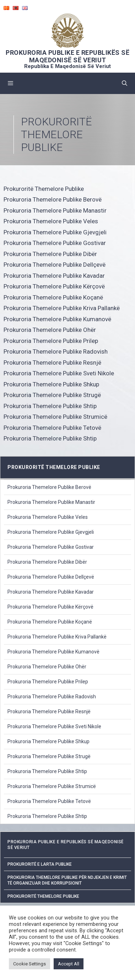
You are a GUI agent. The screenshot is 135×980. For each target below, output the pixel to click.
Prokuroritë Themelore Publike (44, 189)
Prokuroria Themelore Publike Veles (51, 221)
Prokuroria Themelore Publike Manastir (55, 210)
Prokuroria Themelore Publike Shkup (51, 384)
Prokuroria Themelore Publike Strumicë (55, 417)
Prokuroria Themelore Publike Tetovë (52, 428)
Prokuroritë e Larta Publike (40, 864)
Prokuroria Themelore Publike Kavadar (54, 276)
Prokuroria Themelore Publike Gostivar (55, 243)
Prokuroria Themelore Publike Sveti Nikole (59, 373)
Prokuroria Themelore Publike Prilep (51, 341)
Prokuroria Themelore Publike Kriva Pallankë (62, 308)
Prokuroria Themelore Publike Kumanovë (57, 319)
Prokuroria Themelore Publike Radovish (56, 351)
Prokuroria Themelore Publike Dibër (50, 254)
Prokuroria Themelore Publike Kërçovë (54, 286)
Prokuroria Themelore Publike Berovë (53, 199)
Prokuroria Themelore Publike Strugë (52, 395)
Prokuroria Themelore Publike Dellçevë (55, 265)
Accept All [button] (69, 964)
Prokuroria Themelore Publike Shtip (50, 406)
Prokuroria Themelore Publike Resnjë (52, 363)
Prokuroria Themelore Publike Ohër (50, 330)
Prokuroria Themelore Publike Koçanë (53, 297)
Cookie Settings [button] (29, 964)
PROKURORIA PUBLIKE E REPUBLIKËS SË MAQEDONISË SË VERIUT (67, 56)
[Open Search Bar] (125, 83)
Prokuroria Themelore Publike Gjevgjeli (55, 232)
